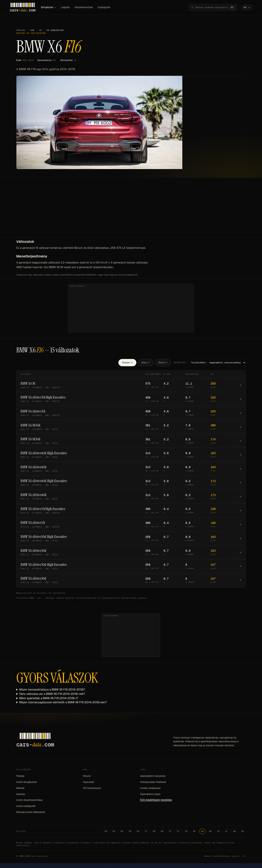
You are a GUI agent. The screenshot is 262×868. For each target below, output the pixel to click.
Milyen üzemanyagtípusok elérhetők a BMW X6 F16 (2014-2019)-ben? (63, 702)
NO (210, 831)
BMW (32, 30)
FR (130, 831)
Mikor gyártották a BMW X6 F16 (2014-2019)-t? (49, 698)
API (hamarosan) (92, 788)
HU (202, 831)
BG (235, 831)
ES (138, 831)
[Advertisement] (131, 212)
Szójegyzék (104, 7)
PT (170, 831)
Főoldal (21, 30)
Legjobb (65, 7)
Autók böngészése (27, 782)
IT (146, 831)
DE (122, 831)
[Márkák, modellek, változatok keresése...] (212, 7)
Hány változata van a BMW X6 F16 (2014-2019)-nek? (52, 694)
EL (226, 831)
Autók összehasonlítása (29, 800)
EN (106, 831)
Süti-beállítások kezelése (156, 800)
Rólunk (87, 776)
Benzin (163, 363)
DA (243, 831)
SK (194, 831)
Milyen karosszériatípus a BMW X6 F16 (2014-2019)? (52, 690)
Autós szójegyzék (26, 806)
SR (154, 831)
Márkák (20, 788)
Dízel (146, 363)
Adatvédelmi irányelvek (153, 776)
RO (114, 831)
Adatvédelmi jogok (150, 794)
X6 (40, 30)
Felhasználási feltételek (153, 782)
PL (178, 831)
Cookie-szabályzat (150, 788)
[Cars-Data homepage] (23, 7)
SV (219, 831)
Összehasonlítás (84, 7)
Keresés (21, 794)
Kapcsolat (88, 782)
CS (186, 831)
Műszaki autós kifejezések (31, 812)
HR (162, 831)
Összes (127, 363)
